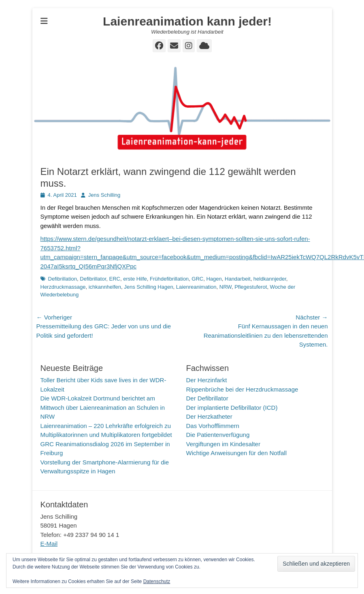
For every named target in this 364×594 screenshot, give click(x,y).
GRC (197, 279)
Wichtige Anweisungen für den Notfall (236, 453)
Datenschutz (157, 581)
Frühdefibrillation (169, 279)
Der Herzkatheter (209, 416)
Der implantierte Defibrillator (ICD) (232, 408)
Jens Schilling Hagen (148, 287)
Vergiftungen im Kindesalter (223, 444)
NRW (226, 287)
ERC (115, 279)
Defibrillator (93, 279)
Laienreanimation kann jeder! (187, 21)
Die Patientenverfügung (218, 435)
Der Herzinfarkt (207, 380)
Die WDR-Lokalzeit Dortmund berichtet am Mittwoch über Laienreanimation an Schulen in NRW (103, 407)
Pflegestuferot (251, 287)
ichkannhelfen (105, 287)
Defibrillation (63, 279)
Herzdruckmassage (63, 287)
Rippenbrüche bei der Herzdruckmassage (242, 389)
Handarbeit (238, 279)
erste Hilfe (135, 279)
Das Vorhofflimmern (213, 426)
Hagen (214, 279)
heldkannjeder (270, 279)
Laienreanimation (196, 287)
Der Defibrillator (207, 398)
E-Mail (49, 544)
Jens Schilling (104, 195)
